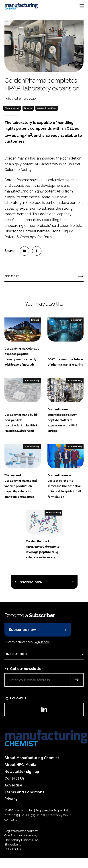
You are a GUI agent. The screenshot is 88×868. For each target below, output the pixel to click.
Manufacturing (12, 108)
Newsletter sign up (22, 772)
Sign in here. (42, 642)
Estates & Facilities (47, 108)
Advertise (13, 785)
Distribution (76, 320)
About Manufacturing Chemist (32, 758)
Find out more (16, 654)
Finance (28, 108)
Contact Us (15, 778)
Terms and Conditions (24, 792)
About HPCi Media (20, 765)
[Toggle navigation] (82, 6)
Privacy (11, 799)
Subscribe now (29, 582)
